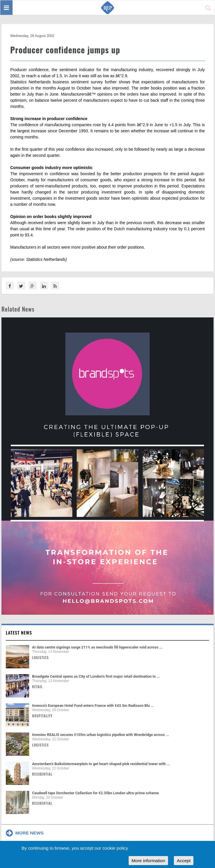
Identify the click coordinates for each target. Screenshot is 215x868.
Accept (184, 861)
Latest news (19, 632)
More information (148, 861)
